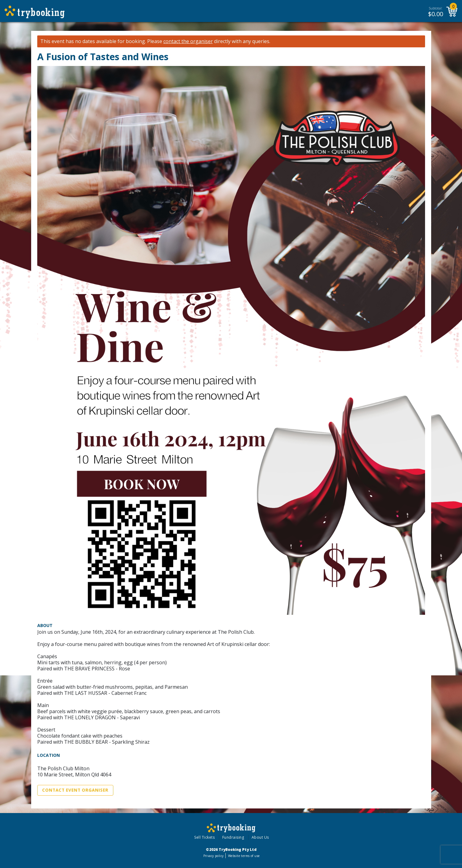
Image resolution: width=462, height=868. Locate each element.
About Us (260, 837)
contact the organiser (188, 41)
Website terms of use (244, 856)
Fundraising (233, 837)
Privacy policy (214, 856)
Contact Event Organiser (75, 790)
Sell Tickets (204, 837)
